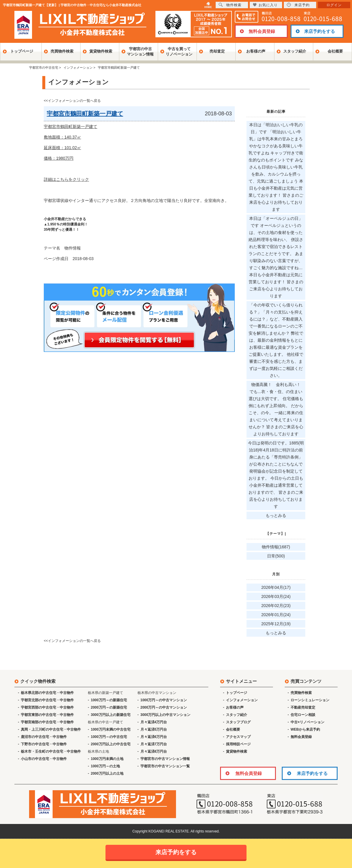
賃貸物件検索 (101, 51)
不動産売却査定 (303, 707)
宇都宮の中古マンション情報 (140, 52)
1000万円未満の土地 (107, 759)
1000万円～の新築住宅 (109, 700)
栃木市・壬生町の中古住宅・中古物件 (51, 751)
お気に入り (265, 5)
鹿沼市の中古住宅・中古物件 (44, 737)
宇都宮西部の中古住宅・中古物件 (47, 707)
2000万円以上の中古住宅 (111, 744)
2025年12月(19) (276, 624)
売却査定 (217, 51)
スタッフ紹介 (295, 51)
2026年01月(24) (276, 615)
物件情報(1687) (276, 547)
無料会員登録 (262, 31)
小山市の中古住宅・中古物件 (44, 759)
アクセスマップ (238, 737)
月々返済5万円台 (154, 729)
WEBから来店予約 (305, 729)
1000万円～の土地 (105, 766)
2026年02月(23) (276, 606)
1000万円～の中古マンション (164, 700)
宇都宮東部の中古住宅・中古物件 (47, 715)
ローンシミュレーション (310, 700)
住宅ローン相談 (303, 715)
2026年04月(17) (276, 587)
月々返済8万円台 (154, 751)
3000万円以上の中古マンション (166, 715)
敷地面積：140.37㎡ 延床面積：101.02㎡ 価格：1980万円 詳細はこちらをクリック (66, 158)
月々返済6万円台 (154, 737)
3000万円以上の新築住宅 (111, 715)
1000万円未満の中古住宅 (111, 729)
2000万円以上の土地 (107, 773)
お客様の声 (256, 51)
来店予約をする (320, 31)
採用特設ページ (238, 744)
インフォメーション (242, 700)
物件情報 (73, 248)
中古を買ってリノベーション (179, 52)
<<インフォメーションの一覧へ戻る (72, 101)
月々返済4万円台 (154, 722)
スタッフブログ (238, 722)
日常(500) (276, 556)
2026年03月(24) (276, 596)
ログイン (334, 5)
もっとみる (276, 515)
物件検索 (230, 5)
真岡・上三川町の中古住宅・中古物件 (51, 729)
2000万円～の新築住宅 (109, 707)
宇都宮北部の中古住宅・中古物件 (47, 700)
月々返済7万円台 (154, 744)
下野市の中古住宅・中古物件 (44, 744)
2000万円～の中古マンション (164, 707)
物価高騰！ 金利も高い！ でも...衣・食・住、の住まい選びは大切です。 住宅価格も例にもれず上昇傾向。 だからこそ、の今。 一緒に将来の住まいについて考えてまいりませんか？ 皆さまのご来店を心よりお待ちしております (277, 409)
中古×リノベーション (307, 722)
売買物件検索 (62, 51)
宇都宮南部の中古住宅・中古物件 (47, 722)
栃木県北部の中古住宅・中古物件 (47, 693)
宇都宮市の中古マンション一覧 (165, 766)
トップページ (22, 51)
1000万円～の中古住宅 (109, 737)
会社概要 (335, 51)
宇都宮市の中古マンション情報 (165, 759)
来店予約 (298, 5)
